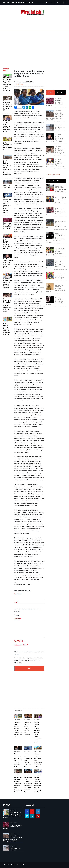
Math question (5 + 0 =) (21, 645)
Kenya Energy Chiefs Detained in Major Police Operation (7, 244)
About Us (7, 865)
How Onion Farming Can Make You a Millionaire (8, 226)
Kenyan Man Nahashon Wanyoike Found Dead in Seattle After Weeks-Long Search (18, 785)
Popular (59, 92)
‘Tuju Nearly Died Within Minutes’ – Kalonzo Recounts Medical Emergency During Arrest (56, 252)
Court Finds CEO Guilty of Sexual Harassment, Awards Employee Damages (7, 85)
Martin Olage (19, 84)
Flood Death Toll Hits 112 (7, 186)
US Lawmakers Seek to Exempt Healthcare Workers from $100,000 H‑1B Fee (7, 205)
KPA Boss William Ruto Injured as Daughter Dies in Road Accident (7, 283)
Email (16, 602)
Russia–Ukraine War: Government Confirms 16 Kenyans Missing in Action (18, 760)
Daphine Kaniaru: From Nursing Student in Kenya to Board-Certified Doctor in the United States (38, 733)
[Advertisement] (34, 46)
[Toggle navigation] (64, 8)
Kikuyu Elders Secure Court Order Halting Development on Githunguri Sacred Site (8, 167)
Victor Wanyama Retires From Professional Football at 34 (8, 105)
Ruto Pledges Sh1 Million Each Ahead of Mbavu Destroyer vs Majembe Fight (7, 305)
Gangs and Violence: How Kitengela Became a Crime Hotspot (56, 264)
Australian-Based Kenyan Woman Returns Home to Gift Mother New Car (7, 328)
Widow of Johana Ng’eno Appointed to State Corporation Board (7, 126)
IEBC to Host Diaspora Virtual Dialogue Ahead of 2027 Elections (28, 728)
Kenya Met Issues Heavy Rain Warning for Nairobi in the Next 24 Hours (56, 224)
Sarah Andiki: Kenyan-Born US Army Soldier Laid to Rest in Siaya (61, 189)
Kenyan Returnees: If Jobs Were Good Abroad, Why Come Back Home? (38, 760)
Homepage (17, 615)
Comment (17, 619)
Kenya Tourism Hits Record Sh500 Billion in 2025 (8, 146)
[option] (18, 3)
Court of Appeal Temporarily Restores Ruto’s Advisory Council (60, 276)
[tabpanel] (56, 131)
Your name (17, 594)
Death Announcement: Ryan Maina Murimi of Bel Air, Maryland (8, 263)
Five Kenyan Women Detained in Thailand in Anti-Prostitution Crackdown (56, 301)
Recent (50, 92)
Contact (13, 865)
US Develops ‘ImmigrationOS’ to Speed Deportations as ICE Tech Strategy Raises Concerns (56, 238)
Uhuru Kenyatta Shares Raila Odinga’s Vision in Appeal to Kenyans (56, 212)
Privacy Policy (21, 865)
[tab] (50, 92)
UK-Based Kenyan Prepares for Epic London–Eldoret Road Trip (28, 760)
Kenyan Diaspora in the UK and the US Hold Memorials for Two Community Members (38, 785)
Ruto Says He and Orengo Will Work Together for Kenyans (61, 200)
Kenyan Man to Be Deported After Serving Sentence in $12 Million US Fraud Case (28, 785)
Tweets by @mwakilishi (53, 175)
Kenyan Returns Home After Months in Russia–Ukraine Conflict (55, 288)
